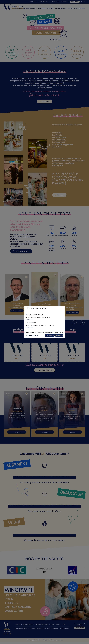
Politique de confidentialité (32, 335)
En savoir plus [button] (29, 319)
